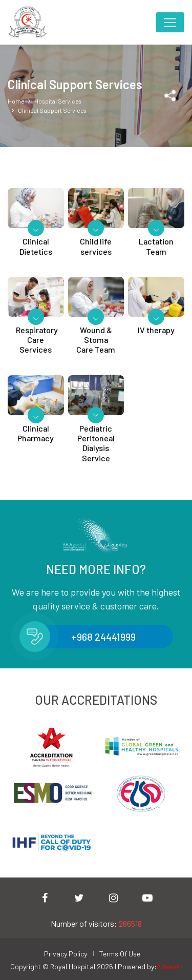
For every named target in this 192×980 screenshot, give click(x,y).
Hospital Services (58, 100)
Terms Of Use (120, 954)
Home (16, 100)
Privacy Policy (66, 954)
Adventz (169, 966)
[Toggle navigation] (170, 22)
